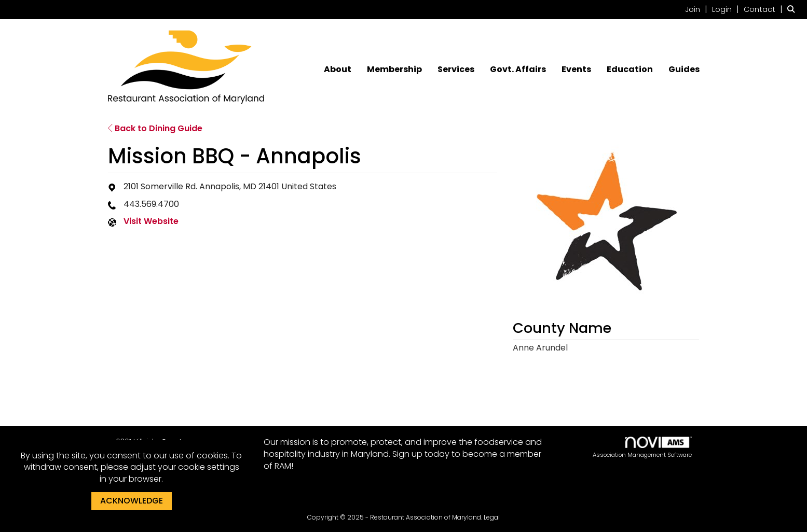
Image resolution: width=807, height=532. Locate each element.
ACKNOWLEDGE (132, 501)
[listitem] (697, 9)
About (338, 69)
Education (630, 69)
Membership (394, 69)
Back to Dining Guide (155, 128)
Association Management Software (642, 448)
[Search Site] (793, 9)
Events (576, 69)
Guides (684, 69)
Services (456, 69)
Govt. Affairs (518, 69)
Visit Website (151, 221)
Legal (492, 517)
